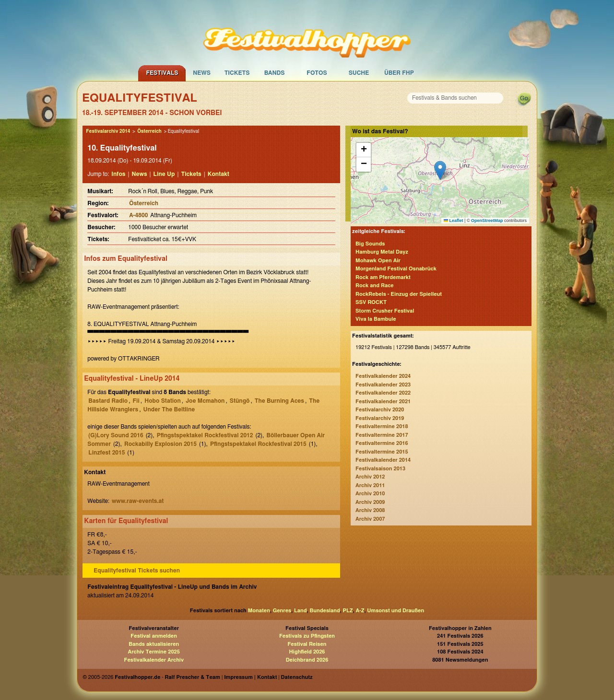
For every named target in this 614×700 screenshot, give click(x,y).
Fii (136, 401)
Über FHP (399, 73)
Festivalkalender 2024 (383, 376)
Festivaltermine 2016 (382, 443)
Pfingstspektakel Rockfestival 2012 (205, 435)
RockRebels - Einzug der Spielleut (399, 294)
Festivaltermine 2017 (382, 435)
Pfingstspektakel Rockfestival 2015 (258, 444)
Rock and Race (375, 286)
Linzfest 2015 (106, 453)
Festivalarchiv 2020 (380, 410)
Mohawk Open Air (378, 261)
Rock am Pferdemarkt (383, 277)
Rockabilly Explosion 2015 (160, 444)
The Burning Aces (279, 401)
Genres (282, 611)
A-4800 (138, 215)
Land (301, 611)
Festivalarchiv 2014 (108, 131)
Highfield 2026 (307, 652)
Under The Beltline (169, 409)
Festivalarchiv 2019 (380, 418)
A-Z (360, 611)
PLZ (348, 611)
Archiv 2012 (370, 477)
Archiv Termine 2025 (154, 652)
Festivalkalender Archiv (153, 660)
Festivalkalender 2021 (383, 402)
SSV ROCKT (371, 302)
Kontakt (218, 174)
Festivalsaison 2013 (380, 469)
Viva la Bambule (376, 319)
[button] (440, 170)
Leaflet (454, 221)
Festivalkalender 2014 (383, 460)
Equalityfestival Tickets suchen (137, 571)
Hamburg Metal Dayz (382, 252)
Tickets (237, 73)
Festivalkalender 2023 (383, 385)
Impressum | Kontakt (250, 677)
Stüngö (240, 401)
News (202, 73)
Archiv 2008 (370, 510)
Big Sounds (370, 244)
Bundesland (325, 611)
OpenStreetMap (487, 221)
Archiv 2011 (370, 485)
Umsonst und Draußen (396, 611)
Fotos (317, 73)
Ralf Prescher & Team (193, 677)
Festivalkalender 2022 (383, 393)
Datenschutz (297, 677)
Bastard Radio (108, 401)
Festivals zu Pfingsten (307, 636)
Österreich (149, 131)
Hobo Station (163, 401)
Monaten (259, 611)
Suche (359, 73)
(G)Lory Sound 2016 (116, 435)
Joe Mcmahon (205, 401)
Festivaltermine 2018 (382, 426)
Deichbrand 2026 (307, 660)
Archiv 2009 (370, 502)
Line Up (164, 174)
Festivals (162, 73)
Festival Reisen (307, 644)
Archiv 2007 (370, 519)
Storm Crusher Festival (385, 311)
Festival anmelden (154, 636)
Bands (275, 73)
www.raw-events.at (138, 501)
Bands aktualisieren (154, 644)
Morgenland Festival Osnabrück (396, 269)
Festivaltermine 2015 (382, 452)
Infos (118, 174)
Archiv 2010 (370, 494)
